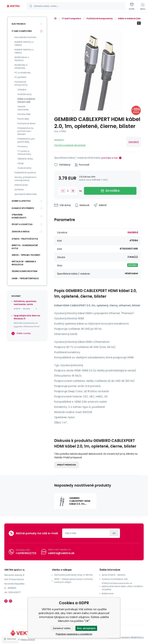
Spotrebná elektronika (26, 194)
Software (19, 190)
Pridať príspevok (67, 465)
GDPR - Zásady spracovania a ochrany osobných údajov (73, 581)
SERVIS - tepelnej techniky (26, 255)
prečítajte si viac (110, 158)
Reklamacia (108, 594)
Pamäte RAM (24, 114)
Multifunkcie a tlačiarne (22, 59)
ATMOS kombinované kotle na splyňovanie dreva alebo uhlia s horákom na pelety (122, 586)
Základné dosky (25, 159)
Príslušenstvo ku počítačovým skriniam (26, 131)
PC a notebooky (23, 73)
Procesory (22, 146)
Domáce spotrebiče (23, 208)
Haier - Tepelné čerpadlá (25, 278)
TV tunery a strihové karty (24, 153)
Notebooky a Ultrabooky (21, 66)
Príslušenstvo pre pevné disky (26, 140)
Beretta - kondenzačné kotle (25, 247)
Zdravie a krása (21, 232)
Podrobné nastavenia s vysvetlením (74, 634)
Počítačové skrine (26, 123)
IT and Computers (72, 19)
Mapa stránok (28, 640)
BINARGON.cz (137, 637)
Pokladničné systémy (25, 173)
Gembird (134, 142)
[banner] (13, 6)
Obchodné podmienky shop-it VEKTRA (73, 575)
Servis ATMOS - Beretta (113, 575)
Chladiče (22, 90)
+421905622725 (26, 553)
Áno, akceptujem (86, 628)
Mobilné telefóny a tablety (24, 43)
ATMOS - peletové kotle (25, 239)
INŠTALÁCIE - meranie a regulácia (24, 263)
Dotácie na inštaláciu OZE (115, 579)
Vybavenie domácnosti (19, 216)
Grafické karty (25, 94)
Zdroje (21, 163)
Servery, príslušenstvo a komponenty (26, 179)
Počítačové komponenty (100, 19)
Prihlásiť (114, 533)
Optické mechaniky (23, 108)
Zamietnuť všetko (62, 628)
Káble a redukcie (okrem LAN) (26, 100)
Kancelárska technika (25, 37)
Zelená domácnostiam (24, 271)
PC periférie (20, 77)
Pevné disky (23, 119)
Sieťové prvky (21, 185)
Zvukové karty (24, 168)
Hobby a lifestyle (21, 201)
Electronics (19, 24)
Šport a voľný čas (22, 224)
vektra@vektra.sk (61, 553)
